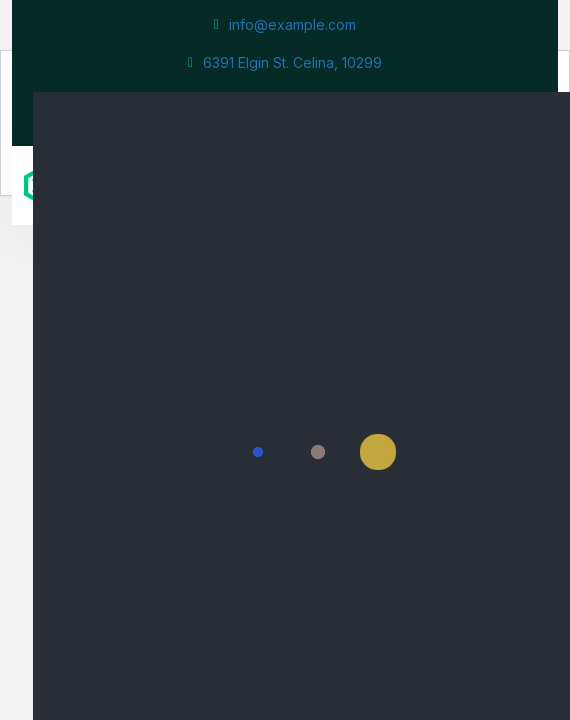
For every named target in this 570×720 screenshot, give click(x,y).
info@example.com (285, 24)
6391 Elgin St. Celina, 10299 (285, 62)
